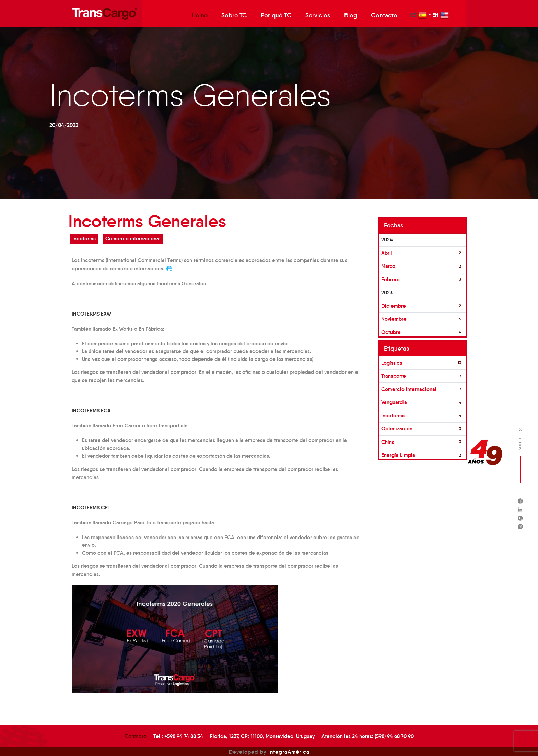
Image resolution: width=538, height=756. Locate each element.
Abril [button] (387, 253)
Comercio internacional (133, 239)
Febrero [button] (390, 279)
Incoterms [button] (393, 416)
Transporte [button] (394, 376)
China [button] (388, 442)
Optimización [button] (397, 429)
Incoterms (84, 239)
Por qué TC (276, 15)
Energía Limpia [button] (398, 455)
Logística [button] (392, 363)
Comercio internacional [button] (409, 389)
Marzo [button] (388, 266)
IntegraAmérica (289, 752)
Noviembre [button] (394, 319)
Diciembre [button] (394, 306)
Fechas (394, 225)
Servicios (318, 15)
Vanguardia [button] (394, 402)
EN (441, 15)
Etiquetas (397, 349)
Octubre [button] (391, 332)
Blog (351, 15)
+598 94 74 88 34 (184, 736)
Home (200, 15)
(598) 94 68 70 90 (394, 736)
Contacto (384, 15)
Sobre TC (234, 15)
